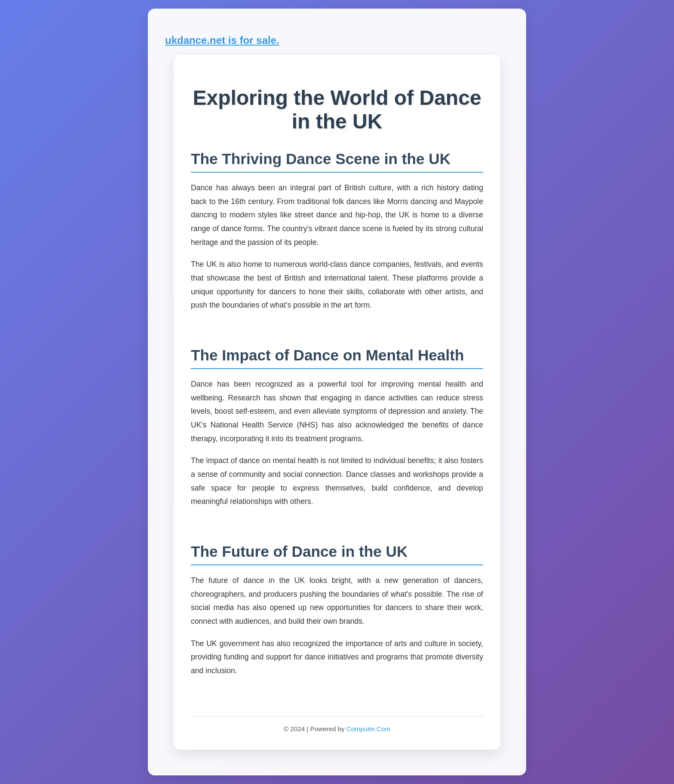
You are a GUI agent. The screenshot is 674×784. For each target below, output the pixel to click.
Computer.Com (368, 729)
